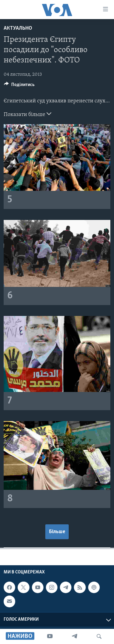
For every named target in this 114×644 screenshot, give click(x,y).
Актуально (18, 28)
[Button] (19, 86)
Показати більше (28, 114)
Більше (57, 532)
